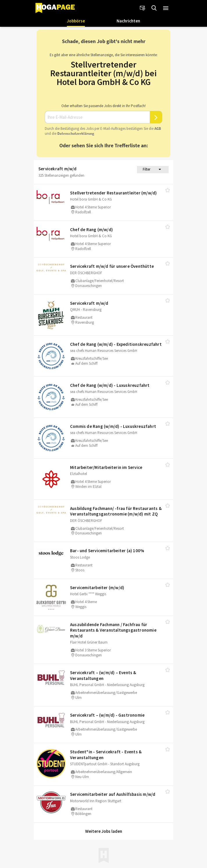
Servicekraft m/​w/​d (89, 303)
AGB (158, 129)
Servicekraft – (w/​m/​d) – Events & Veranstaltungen (103, 675)
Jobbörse (76, 21)
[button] (166, 8)
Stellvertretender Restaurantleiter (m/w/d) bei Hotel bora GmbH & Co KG (103, 73)
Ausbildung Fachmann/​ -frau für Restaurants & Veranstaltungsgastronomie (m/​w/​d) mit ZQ (116, 511)
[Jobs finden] (154, 8)
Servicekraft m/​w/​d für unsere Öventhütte (112, 266)
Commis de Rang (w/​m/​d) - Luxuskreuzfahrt (113, 426)
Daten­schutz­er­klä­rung (76, 133)
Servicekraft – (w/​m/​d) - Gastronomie (107, 715)
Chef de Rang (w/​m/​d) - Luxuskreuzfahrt (110, 385)
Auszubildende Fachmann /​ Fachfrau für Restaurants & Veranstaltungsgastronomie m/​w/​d (113, 630)
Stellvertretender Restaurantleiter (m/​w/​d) (113, 193)
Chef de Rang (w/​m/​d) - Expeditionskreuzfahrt (116, 344)
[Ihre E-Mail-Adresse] (97, 117)
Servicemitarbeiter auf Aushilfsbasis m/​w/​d (113, 794)
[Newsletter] (142, 8)
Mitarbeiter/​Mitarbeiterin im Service (106, 467)
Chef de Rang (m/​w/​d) (91, 230)
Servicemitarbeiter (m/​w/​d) (97, 588)
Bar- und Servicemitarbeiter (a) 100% (107, 551)
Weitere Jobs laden (104, 831)
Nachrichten (128, 21)
